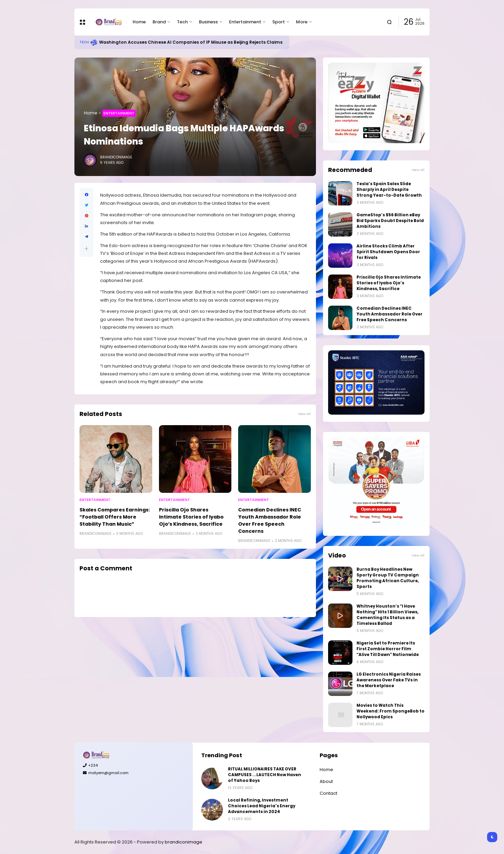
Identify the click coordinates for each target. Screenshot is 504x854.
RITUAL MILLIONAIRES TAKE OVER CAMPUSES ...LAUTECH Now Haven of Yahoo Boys (265, 775)
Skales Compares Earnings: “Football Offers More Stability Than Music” (115, 517)
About (326, 781)
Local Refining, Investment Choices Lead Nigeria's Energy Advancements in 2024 (262, 806)
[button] (86, 249)
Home (139, 22)
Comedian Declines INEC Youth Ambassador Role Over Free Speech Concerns (270, 520)
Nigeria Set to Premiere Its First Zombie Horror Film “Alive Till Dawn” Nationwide (388, 649)
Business (208, 22)
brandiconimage (184, 842)
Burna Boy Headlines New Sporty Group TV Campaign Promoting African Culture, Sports (388, 578)
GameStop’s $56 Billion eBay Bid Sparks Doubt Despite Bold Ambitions (390, 221)
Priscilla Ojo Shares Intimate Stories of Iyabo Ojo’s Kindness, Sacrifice (191, 517)
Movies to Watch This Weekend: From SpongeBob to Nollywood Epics (391, 711)
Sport (279, 22)
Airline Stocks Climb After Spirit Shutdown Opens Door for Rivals (388, 252)
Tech (182, 22)
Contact (328, 793)
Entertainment (245, 22)
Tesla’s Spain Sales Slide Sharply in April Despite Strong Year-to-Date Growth (389, 190)
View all (304, 414)
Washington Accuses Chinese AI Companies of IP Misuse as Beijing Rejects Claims (191, 42)
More (302, 22)
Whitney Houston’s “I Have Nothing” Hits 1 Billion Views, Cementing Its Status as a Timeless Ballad (387, 615)
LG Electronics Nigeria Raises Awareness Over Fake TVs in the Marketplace (389, 680)
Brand (159, 22)
